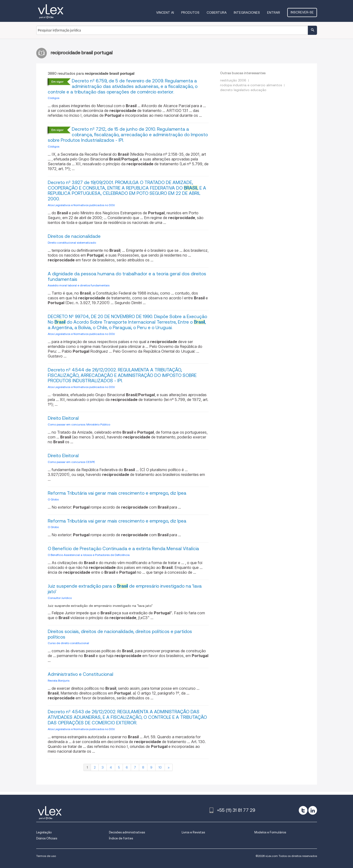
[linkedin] (313, 810)
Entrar (274, 12)
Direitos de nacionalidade (74, 236)
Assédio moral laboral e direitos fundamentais (79, 285)
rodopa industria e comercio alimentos (251, 85)
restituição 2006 (233, 80)
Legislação (44, 832)
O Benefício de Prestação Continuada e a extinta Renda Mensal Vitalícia (123, 549)
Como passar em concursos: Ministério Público (79, 424)
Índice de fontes (121, 838)
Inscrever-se (302, 12)
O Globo (53, 499)
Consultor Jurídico (60, 598)
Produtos (190, 12)
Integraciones (247, 12)
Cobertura (217, 12)
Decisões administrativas (127, 832)
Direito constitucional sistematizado (72, 243)
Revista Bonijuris (59, 680)
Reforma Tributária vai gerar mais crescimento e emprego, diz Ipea (117, 493)
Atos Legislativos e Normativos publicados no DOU (81, 205)
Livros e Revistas (193, 832)
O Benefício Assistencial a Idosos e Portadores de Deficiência (89, 555)
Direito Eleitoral (63, 418)
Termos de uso (46, 856)
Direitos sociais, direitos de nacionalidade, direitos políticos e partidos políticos (120, 634)
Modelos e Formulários (270, 832)
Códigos (54, 98)
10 (160, 767)
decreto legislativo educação (243, 90)
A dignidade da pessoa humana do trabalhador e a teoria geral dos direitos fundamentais (127, 277)
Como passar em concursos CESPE (71, 462)
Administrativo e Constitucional (81, 674)
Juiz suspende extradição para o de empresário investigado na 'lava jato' (125, 589)
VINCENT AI (165, 12)
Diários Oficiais (47, 838)
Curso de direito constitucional (68, 643)
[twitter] (303, 810)
